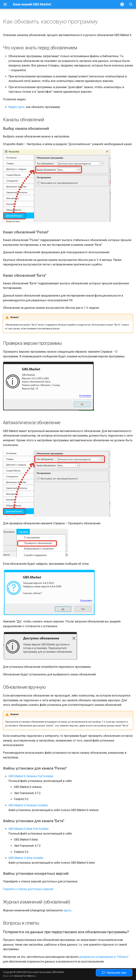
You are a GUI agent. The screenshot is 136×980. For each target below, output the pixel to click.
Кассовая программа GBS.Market (46, 972)
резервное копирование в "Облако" (104, 957)
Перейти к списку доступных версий (28, 889)
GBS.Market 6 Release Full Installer (31, 776)
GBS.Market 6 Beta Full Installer (29, 829)
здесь (67, 910)
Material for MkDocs (25, 976)
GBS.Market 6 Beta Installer (26, 858)
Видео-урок (16, 107)
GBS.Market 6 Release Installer (28, 805)
